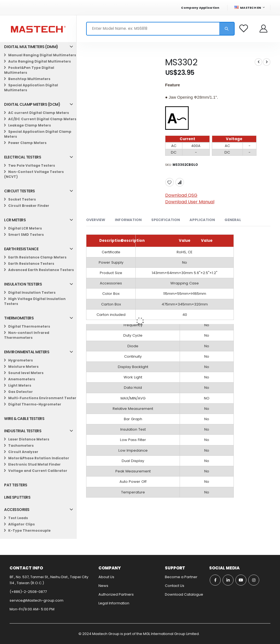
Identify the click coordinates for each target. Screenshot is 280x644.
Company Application (200, 8)
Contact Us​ (175, 586)
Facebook (215, 580)
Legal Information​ (114, 603)
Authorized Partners (116, 594)
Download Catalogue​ (184, 594)
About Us (106, 577)
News (103, 586)
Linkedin (228, 580)
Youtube (241, 580)
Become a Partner (181, 577)
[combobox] (160, 29)
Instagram (254, 580)
